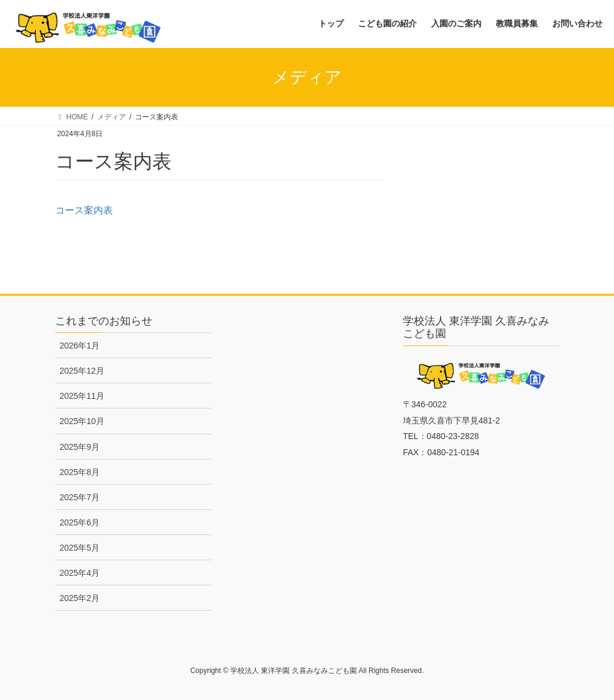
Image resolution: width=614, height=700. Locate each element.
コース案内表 (84, 210)
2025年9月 (79, 447)
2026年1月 (79, 346)
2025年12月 (82, 371)
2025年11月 (82, 396)
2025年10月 (82, 421)
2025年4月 (79, 573)
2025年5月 (79, 548)
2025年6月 (79, 522)
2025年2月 (79, 598)
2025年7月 (79, 497)
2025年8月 (79, 472)
